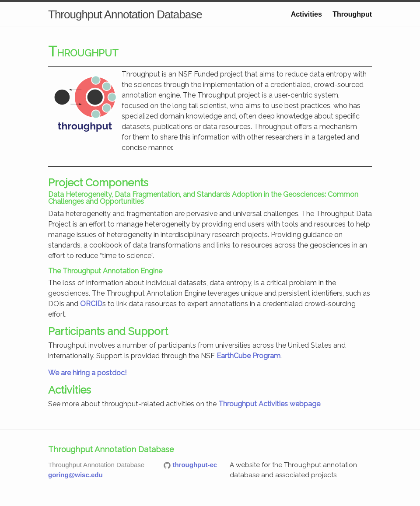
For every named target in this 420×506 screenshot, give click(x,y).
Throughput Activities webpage (269, 404)
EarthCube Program (248, 356)
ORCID (91, 304)
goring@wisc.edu (75, 475)
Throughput (352, 14)
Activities (306, 14)
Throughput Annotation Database (125, 14)
